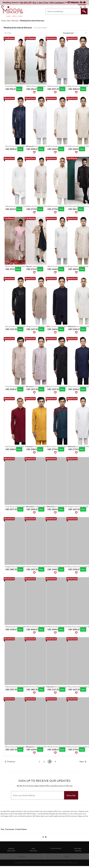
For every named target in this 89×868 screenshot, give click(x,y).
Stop (88, 840)
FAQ (67, 857)
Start (85, 840)
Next (82, 762)
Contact (22, 857)
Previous (11, 762)
